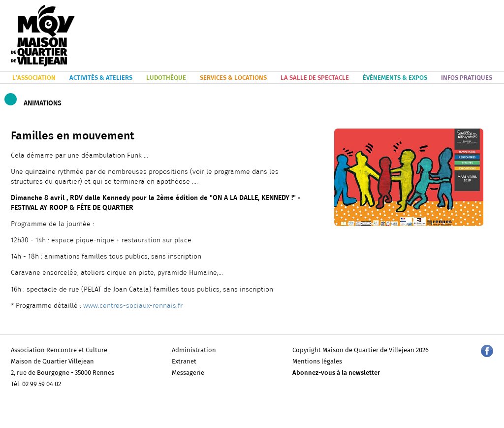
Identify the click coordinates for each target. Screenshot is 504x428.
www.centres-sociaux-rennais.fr (133, 306)
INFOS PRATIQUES (467, 78)
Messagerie (188, 373)
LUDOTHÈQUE (166, 78)
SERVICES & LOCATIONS (233, 78)
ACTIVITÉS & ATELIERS (101, 78)
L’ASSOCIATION (34, 78)
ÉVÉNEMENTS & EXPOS (395, 78)
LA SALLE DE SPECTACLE (315, 78)
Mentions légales (317, 362)
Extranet (184, 362)
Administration (194, 350)
